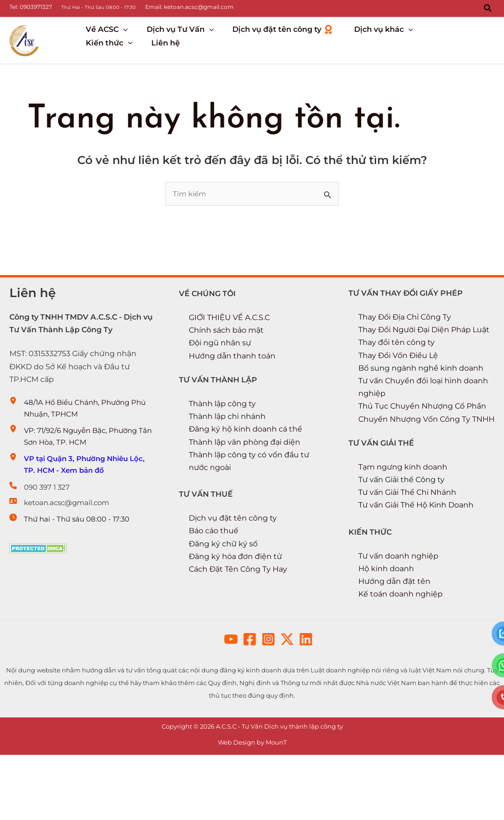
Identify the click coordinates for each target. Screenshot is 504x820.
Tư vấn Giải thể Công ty (401, 519)
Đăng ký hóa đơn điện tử (235, 596)
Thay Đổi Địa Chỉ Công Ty (405, 356)
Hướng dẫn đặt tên (394, 621)
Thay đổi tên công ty (397, 382)
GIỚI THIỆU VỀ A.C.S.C (229, 357)
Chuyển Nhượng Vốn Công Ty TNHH (426, 458)
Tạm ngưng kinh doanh (403, 506)
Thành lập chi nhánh (227, 456)
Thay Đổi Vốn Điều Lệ (398, 395)
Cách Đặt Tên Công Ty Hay (238, 608)
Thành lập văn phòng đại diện (245, 481)
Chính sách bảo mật (226, 370)
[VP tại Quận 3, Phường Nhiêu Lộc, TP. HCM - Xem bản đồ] (82, 509)
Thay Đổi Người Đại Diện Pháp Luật (424, 369)
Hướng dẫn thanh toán (232, 395)
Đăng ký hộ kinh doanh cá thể (245, 469)
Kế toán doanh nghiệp (400, 634)
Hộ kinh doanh (386, 608)
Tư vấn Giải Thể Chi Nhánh (407, 532)
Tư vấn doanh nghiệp (398, 595)
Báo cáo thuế (214, 570)
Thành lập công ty (222, 443)
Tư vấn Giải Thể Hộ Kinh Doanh (416, 545)
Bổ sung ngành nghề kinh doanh (421, 407)
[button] (488, 8)
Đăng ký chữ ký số (223, 583)
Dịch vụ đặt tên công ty (233, 558)
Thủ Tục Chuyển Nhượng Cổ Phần (422, 446)
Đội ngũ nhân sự (220, 383)
